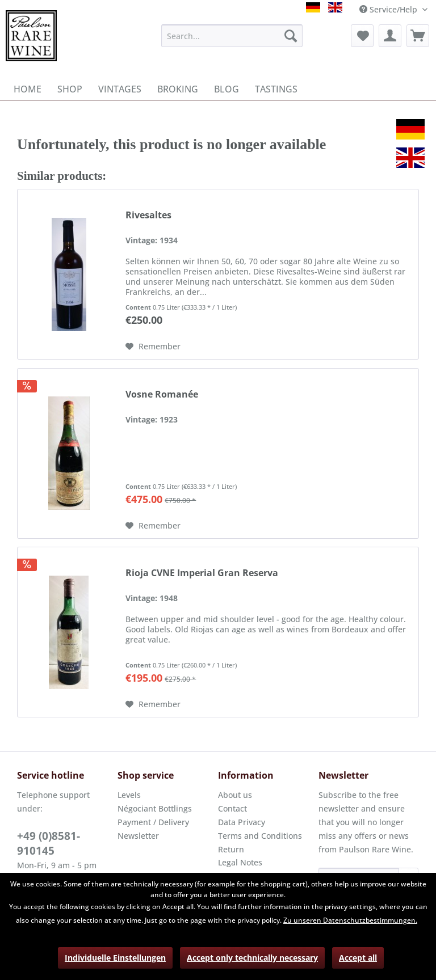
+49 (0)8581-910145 (49, 843)
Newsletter (138, 836)
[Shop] (70, 89)
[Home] (28, 89)
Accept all (358, 958)
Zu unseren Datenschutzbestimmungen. (350, 920)
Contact (232, 808)
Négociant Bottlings (155, 808)
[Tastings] (276, 89)
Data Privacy (242, 822)
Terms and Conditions (260, 836)
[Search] (291, 36)
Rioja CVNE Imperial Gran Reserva (202, 573)
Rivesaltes (148, 215)
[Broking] (178, 89)
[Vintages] (120, 89)
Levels (129, 795)
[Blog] (227, 89)
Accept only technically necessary (252, 958)
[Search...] (232, 36)
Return (231, 849)
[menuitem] (232, 36)
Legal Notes (240, 862)
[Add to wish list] (153, 347)
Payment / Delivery (153, 822)
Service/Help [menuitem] (389, 9)
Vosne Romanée (162, 394)
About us (235, 795)
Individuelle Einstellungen (115, 958)
